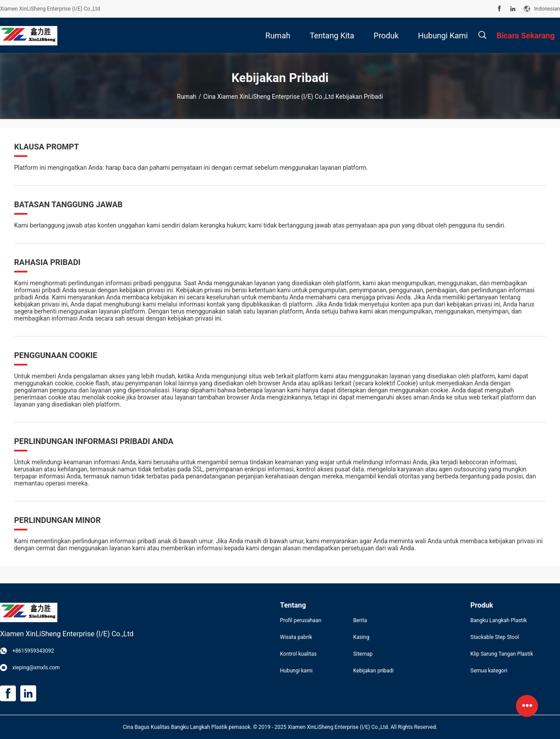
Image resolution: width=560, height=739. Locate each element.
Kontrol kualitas (298, 654)
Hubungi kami (296, 671)
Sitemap (363, 654)
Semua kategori (489, 671)
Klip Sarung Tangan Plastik (502, 654)
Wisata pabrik (296, 637)
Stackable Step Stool (495, 637)
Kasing (361, 637)
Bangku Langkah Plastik (499, 620)
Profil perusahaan (301, 620)
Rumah (187, 97)
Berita (360, 620)
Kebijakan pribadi (373, 671)
